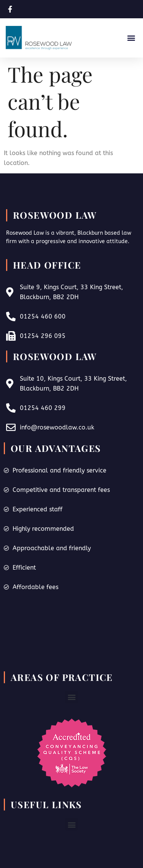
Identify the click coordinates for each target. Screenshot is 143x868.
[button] (131, 38)
